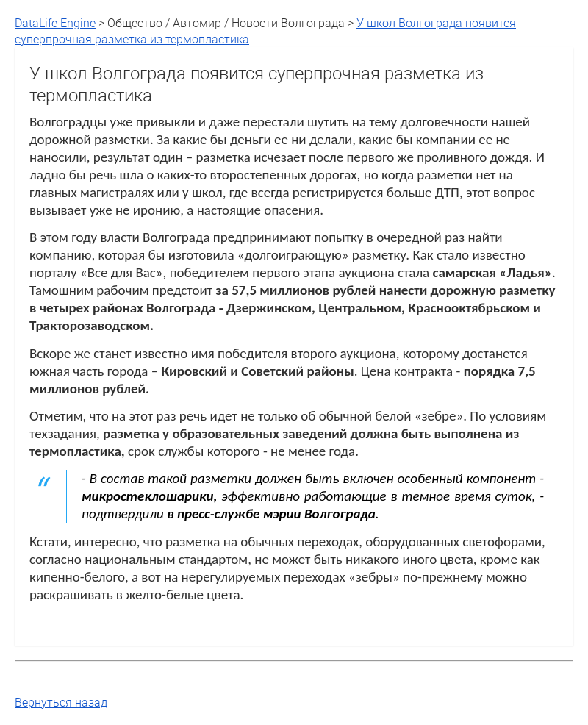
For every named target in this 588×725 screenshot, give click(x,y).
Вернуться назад (61, 702)
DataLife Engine (55, 23)
